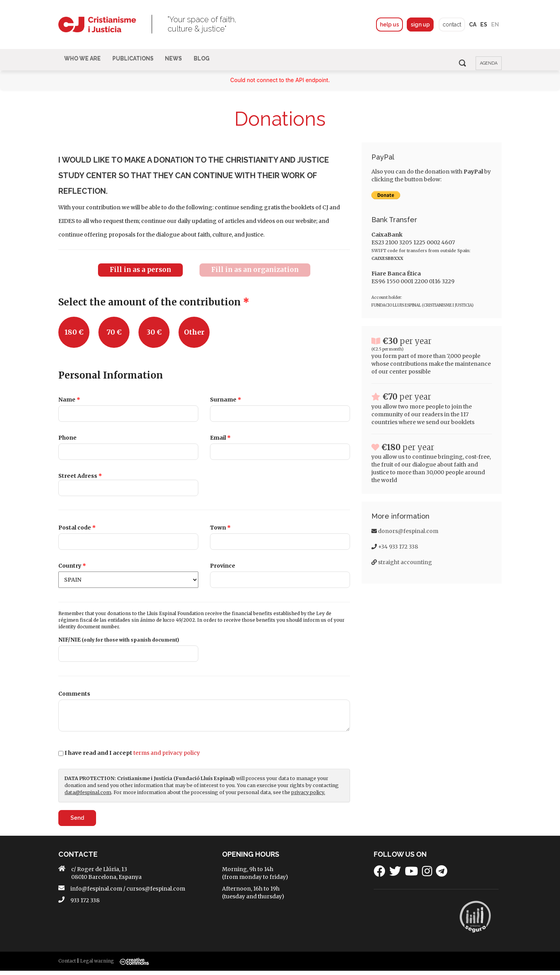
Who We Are (84, 63)
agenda (489, 63)
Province (223, 571)
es (484, 25)
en (495, 25)
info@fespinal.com (96, 893)
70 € (114, 338)
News (184, 63)
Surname (226, 406)
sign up (420, 25)
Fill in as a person (140, 275)
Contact (67, 965)
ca (473, 25)
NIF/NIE (119, 644)
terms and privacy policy (167, 757)
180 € (74, 338)
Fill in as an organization (255, 275)
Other (194, 338)
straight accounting (405, 568)
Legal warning (97, 965)
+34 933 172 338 (398, 552)
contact (452, 25)
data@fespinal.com (88, 797)
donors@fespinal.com (408, 537)
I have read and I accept (132, 757)
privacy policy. (308, 797)
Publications (139, 63)
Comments (74, 698)
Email (220, 444)
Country (72, 571)
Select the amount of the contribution (154, 308)
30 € (154, 338)
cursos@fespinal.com (156, 893)
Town (220, 533)
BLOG (216, 63)
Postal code (77, 533)
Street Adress (80, 481)
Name (69, 406)
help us (389, 25)
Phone (67, 444)
